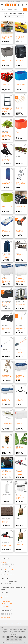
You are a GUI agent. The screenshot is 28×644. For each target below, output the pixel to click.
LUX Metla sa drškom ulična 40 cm (20, 328)
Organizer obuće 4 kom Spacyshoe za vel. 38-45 (21, 37)
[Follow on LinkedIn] (8, 614)
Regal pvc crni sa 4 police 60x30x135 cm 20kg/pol (7, 110)
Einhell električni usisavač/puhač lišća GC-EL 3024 (6, 159)
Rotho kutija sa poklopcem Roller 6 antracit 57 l (21, 497)
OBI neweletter (5, 607)
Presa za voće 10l (20, 544)
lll (25, 642)
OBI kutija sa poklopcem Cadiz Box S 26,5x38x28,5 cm (7, 281)
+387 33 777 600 (8, 569)
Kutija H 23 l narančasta (19, 133)
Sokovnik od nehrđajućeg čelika (21, 303)
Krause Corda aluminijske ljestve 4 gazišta (21, 183)
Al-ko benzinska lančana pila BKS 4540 (6, 545)
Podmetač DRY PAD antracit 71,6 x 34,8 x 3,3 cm (7, 37)
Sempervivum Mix (20, 158)
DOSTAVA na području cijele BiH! (14, 1)
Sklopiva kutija (6, 84)
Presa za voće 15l (20, 520)
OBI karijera (12, 623)
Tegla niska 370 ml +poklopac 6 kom (7, 424)
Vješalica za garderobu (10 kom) (20, 401)
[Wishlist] (22, 5)
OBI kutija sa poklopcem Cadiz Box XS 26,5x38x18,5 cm (20, 377)
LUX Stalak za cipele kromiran (20, 255)
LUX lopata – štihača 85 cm (19, 352)
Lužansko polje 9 (6, 562)
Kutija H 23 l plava (20, 84)
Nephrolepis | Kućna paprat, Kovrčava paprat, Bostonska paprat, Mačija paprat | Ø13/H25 (7, 136)
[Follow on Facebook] (3, 614)
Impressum (4, 623)
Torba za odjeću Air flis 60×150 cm (7, 183)
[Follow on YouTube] (11, 614)
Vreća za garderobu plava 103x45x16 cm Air (7, 232)
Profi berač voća (6, 351)
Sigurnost (19, 623)
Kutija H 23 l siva (6, 60)
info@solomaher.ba (11, 575)
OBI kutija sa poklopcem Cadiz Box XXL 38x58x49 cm (20, 281)
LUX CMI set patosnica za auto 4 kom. (7, 328)
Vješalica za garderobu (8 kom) (21, 109)
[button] (2, 5)
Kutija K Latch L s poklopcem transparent (20, 425)
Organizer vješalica (21, 206)
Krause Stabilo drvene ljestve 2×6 (7, 376)
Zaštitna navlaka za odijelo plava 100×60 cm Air (7, 256)
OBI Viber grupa (6, 617)
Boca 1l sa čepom (7, 496)
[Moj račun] (19, 5)
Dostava (3, 598)
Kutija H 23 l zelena (7, 206)
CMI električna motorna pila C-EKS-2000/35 (20, 473)
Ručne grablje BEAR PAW (19, 448)
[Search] (25, 9)
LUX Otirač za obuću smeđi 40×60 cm (6, 521)
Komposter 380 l (20, 60)
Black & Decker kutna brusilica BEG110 (20, 232)
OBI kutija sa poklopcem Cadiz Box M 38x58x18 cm (7, 401)
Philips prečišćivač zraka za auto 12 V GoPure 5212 (7, 473)
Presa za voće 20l (7, 448)
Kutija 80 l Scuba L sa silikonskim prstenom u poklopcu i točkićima (7, 305)
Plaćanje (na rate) (6, 596)
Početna (6, 14)
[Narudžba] (14, 17)
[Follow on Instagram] (5, 614)
